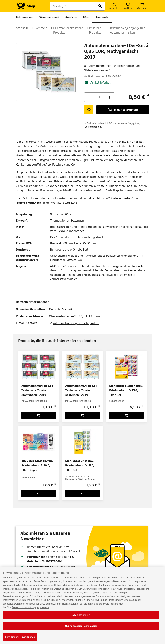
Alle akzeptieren (81, 618)
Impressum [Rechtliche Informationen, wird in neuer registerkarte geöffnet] (43, 610)
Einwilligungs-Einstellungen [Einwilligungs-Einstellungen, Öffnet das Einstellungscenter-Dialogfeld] (20, 640)
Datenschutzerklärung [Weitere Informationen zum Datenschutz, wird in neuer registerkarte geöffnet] (24, 610)
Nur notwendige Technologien (81, 629)
